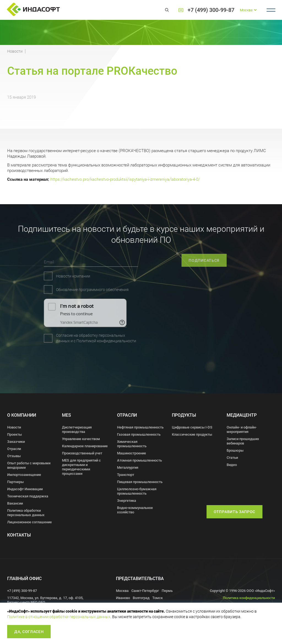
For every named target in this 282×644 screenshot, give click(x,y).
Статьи (232, 458)
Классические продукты (192, 434)
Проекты (14, 434)
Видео (232, 465)
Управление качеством (81, 439)
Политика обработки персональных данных (26, 513)
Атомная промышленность (139, 460)
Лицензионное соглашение (29, 522)
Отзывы (14, 456)
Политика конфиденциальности (249, 598)
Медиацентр (242, 415)
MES (67, 415)
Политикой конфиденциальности (76, 341)
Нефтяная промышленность (140, 427)
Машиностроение (131, 453)
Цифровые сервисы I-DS (192, 427)
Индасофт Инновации (25, 489)
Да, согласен (29, 632)
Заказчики (16, 442)
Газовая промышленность (139, 434)
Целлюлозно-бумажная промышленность (137, 491)
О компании (22, 415)
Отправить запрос (234, 512)
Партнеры (15, 482)
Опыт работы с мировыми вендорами (29, 465)
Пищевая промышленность (140, 482)
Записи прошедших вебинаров (243, 441)
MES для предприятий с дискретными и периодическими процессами (81, 467)
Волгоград (141, 598)
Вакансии (15, 503)
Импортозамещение (24, 475)
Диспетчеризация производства (77, 429)
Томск (158, 598)
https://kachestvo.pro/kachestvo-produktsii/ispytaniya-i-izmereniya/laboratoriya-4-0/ (125, 179)
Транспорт (126, 475)
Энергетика (127, 501)
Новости (15, 51)
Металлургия (128, 467)
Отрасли (14, 449)
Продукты (184, 415)
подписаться (219, 260)
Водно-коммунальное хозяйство (135, 510)
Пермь (167, 591)
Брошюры (235, 450)
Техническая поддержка (28, 496)
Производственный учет (82, 453)
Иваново (123, 598)
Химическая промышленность (132, 444)
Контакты (19, 535)
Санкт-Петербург (145, 591)
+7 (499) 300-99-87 (211, 10)
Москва (122, 591)
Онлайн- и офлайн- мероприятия (242, 429)
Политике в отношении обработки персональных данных (59, 617)
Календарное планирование (85, 446)
